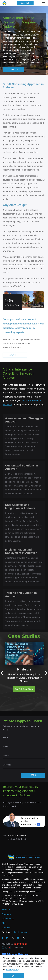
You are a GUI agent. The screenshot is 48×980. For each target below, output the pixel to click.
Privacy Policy (12, 970)
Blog (4, 923)
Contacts (6, 928)
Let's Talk (25, 3)
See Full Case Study (24, 689)
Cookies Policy (35, 892)
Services (6, 910)
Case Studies (8, 919)
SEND (33, 775)
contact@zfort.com (17, 839)
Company (7, 914)
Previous (3, 673)
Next (45, 673)
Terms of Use (21, 892)
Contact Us (13, 69)
